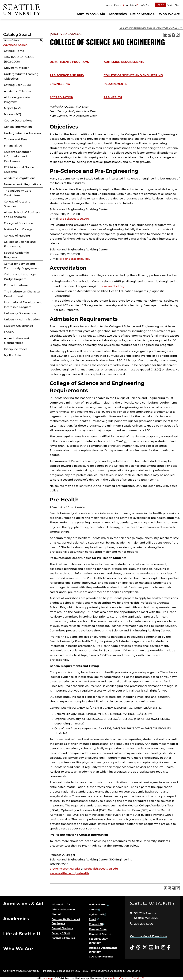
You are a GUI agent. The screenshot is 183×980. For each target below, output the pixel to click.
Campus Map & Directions (148, 936)
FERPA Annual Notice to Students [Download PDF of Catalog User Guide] (21, 169)
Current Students (62, 928)
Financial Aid (13, 146)
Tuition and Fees (16, 139)
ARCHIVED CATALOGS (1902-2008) (19, 59)
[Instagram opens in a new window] (163, 948)
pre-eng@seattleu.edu (75, 259)
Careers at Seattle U (101, 934)
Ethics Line (133, 971)
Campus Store (98, 929)
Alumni (56, 914)
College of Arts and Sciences (17, 204)
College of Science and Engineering (20, 244)
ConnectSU (96, 924)
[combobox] (151, 28)
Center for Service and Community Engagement (22, 266)
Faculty (9, 332)
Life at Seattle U (143, 14)
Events (118, 5)
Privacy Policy (80, 971)
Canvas (93, 909)
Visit (170, 5)
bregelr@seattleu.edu (65, 869)
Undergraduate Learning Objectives (21, 76)
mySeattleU (96, 914)
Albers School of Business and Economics (22, 215)
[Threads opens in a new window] (138, 948)
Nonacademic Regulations (23, 184)
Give (177, 5)
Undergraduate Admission (22, 133)
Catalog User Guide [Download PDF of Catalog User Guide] (17, 85)
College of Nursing (17, 236)
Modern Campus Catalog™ (126, 978)
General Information (18, 127)
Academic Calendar (18, 91)
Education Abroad (17, 285)
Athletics (131, 5)
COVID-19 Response (101, 957)
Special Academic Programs (16, 255)
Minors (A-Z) (13, 114)
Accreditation (61, 97)
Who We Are (169, 14)
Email (93, 919)
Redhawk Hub (98, 904)
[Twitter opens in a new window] (145, 948)
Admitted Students (64, 909)
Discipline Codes (16, 349)
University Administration (22, 319)
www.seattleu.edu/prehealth (69, 873)
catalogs (47, 978)
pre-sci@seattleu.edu (74, 219)
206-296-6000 (144, 924)
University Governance (20, 313)
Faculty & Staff (61, 933)
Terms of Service (99, 971)
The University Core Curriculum (18, 193)
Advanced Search (15, 45)
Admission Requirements (124, 62)
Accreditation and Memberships (17, 340)
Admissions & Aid (91, 14)
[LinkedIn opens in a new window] (157, 948)
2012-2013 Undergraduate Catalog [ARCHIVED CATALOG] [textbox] (150, 28)
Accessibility (118, 971)
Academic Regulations (20, 178)
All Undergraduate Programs (17, 100)
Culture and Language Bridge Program (20, 277)
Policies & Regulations (57, 971)
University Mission (17, 68)
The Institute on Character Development (22, 294)
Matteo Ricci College (18, 229)
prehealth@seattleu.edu (101, 869)
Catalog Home (14, 51)
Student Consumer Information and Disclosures (17, 156)
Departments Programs (69, 62)
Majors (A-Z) (12, 108)
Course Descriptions (18, 121)
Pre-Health (113, 97)
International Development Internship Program (23, 305)
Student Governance (18, 326)
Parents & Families (63, 938)
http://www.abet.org (111, 286)
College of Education (19, 223)
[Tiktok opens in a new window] (132, 948)
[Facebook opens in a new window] (169, 948)
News (109, 5)
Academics (118, 14)
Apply (161, 5)
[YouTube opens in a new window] (151, 948)
